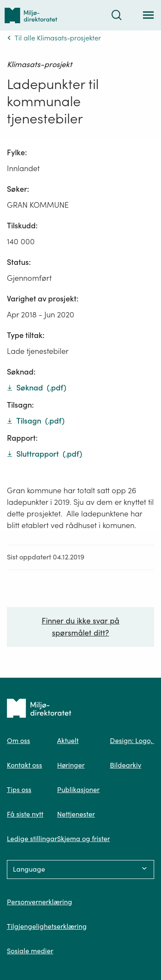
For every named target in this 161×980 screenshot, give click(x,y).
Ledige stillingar (32, 839)
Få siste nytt (25, 814)
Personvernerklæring (39, 902)
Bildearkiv (126, 765)
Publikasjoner (78, 790)
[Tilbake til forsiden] (31, 15)
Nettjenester (76, 814)
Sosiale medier (30, 951)
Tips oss (19, 790)
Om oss (18, 740)
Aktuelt (68, 740)
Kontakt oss (24, 765)
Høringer (71, 765)
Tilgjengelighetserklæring (47, 926)
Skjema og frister (84, 839)
